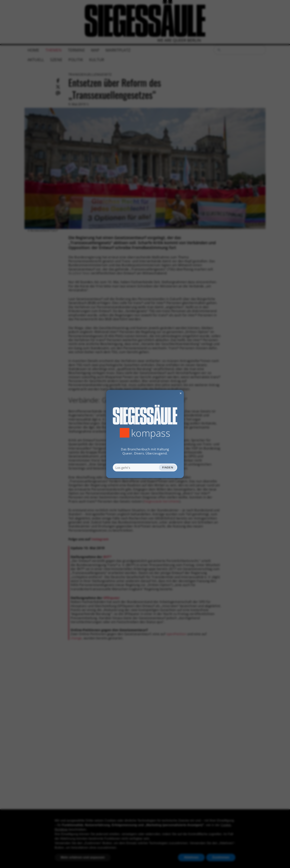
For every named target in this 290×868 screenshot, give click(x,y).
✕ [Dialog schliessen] (171, 393)
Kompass (151, 433)
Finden (168, 467)
